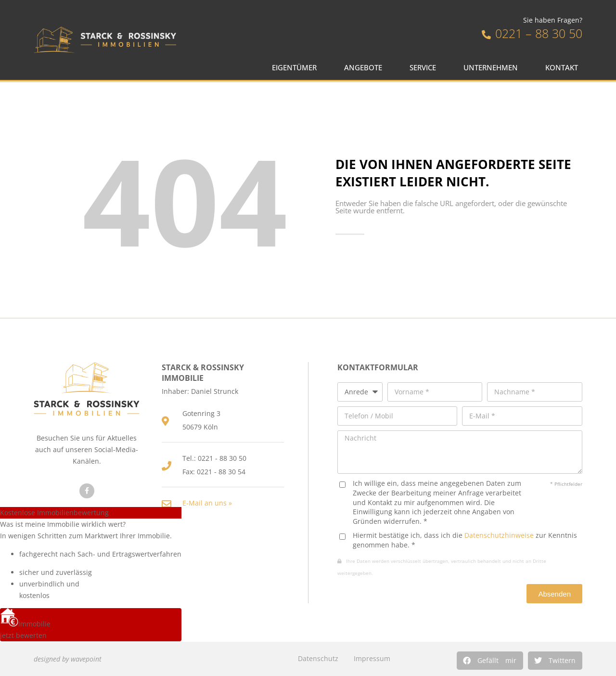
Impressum (372, 658)
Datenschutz (318, 658)
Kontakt (564, 68)
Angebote (366, 68)
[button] (490, 661)
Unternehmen (493, 68)
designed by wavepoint (68, 659)
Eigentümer (297, 68)
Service (425, 68)
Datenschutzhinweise (499, 535)
